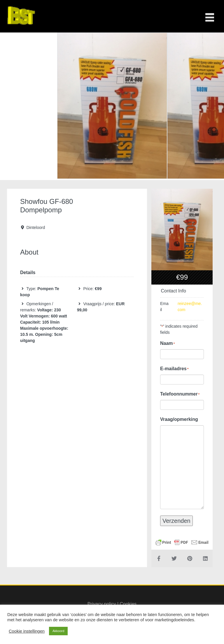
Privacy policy (102, 604)
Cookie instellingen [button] (27, 631)
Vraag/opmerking (179, 419)
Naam (167, 343)
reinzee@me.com (190, 307)
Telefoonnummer (180, 394)
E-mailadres (174, 369)
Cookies (128, 604)
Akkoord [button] (58, 631)
